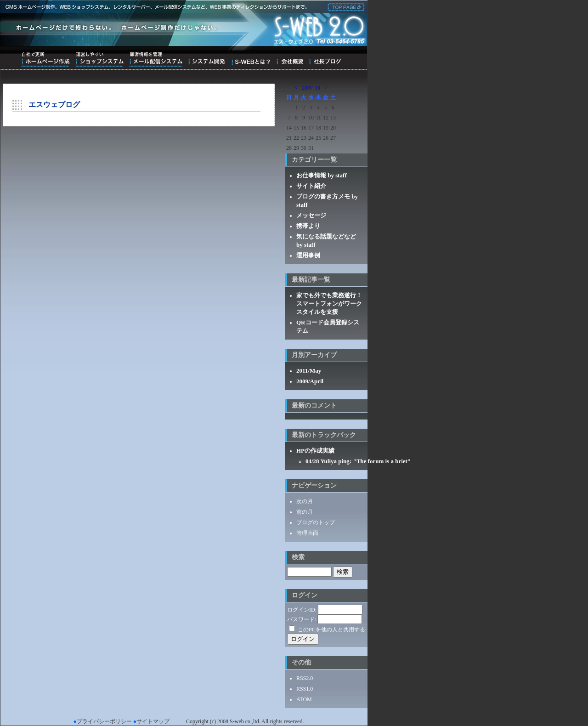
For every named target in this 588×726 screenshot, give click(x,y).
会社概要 (290, 59)
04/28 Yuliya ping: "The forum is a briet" (358, 461)
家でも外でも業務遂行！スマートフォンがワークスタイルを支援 (329, 303)
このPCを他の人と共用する (331, 630)
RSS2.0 (305, 678)
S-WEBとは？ (251, 59)
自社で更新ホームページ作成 (45, 59)
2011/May (309, 371)
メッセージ (311, 215)
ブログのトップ (316, 522)
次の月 (305, 501)
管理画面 (307, 533)
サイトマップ (153, 721)
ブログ (325, 59)
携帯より (308, 226)
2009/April (310, 381)
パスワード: (302, 619)
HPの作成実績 (315, 451)
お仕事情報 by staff (322, 175)
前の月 (305, 512)
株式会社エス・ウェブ (345, 6)
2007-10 (311, 88)
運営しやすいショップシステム (99, 59)
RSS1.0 (305, 689)
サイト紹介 (311, 186)
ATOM (304, 699)
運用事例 (308, 255)
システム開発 (206, 59)
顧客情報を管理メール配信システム (156, 59)
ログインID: (302, 610)
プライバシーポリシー (104, 721)
